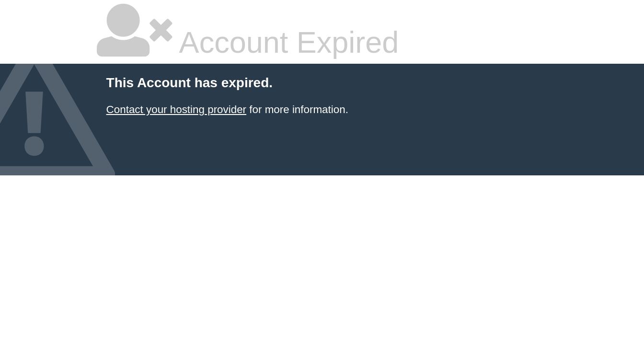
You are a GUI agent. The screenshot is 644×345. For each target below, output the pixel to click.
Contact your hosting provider (176, 109)
